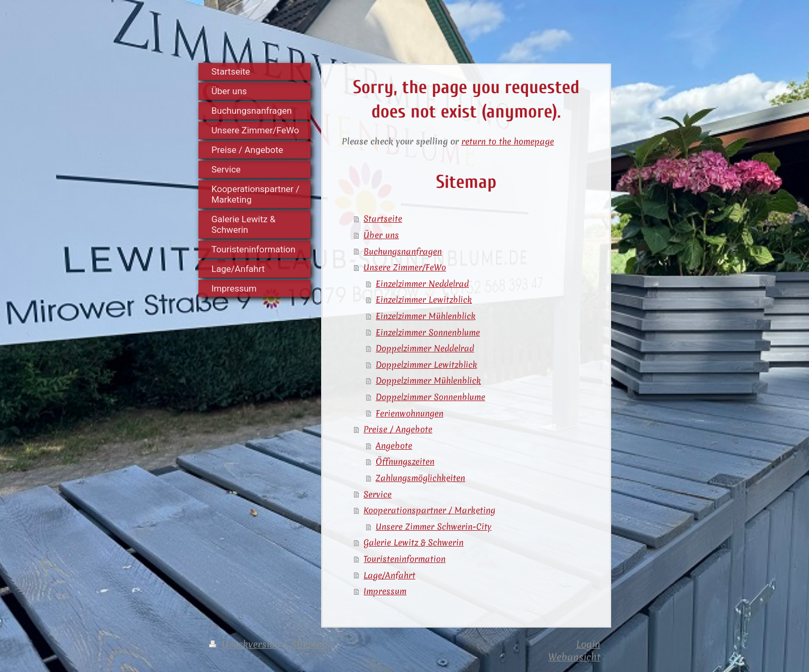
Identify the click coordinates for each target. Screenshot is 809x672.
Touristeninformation (404, 559)
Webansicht (574, 657)
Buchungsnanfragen (403, 251)
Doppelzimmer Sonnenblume (430, 397)
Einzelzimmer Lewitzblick (424, 299)
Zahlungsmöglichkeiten (420, 478)
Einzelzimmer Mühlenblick (426, 316)
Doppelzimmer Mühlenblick (428, 380)
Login (588, 644)
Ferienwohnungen (410, 413)
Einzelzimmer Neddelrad (422, 284)
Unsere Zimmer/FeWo (405, 267)
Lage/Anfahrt (389, 575)
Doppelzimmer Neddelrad (425, 348)
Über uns (381, 235)
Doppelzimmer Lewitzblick (426, 365)
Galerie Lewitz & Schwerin (413, 542)
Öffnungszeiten (405, 461)
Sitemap (309, 644)
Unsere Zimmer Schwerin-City (434, 526)
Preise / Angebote (398, 429)
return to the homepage (508, 141)
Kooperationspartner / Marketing (429, 510)
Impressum (385, 591)
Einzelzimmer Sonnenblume (428, 332)
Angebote (394, 446)
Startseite (383, 219)
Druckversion (246, 644)
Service (378, 494)
